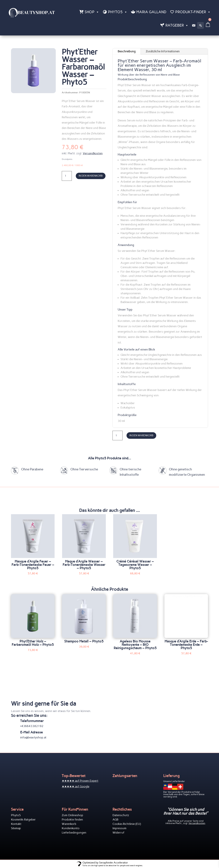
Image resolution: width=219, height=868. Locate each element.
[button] (200, 25)
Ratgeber (177, 25)
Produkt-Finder (193, 12)
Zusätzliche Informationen (163, 51)
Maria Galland (151, 12)
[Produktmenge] (67, 176)
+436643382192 (32, 726)
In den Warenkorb (91, 176)
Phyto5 (118, 12)
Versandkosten (93, 153)
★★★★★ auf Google (76, 786)
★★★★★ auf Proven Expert (80, 781)
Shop (92, 12)
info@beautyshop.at (33, 737)
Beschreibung (127, 51)
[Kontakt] (194, 25)
